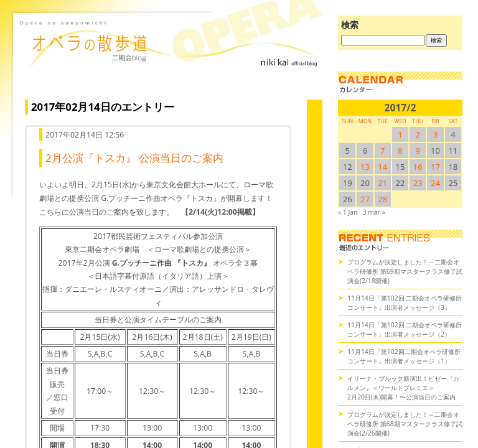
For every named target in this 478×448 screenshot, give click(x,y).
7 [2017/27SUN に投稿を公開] (382, 151)
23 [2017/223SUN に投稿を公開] (418, 183)
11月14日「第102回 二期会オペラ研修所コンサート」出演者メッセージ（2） (405, 329)
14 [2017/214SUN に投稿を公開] (382, 167)
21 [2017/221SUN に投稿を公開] (382, 183)
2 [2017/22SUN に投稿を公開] (418, 134)
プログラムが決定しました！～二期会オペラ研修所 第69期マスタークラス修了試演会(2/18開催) (405, 271)
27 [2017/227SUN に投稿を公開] (365, 199)
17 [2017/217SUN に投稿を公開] (435, 167)
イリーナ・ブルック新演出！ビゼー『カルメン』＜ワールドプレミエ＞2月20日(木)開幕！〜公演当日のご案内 (403, 388)
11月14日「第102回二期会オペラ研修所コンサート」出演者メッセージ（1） (404, 356)
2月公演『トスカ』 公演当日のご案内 (134, 158)
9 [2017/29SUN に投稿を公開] (418, 151)
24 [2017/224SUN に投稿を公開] (435, 183)
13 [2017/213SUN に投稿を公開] (365, 167)
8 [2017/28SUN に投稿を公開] (400, 151)
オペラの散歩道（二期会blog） (171, 59)
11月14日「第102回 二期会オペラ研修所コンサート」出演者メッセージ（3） (405, 303)
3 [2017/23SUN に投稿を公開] (435, 134)
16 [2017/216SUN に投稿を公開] (418, 167)
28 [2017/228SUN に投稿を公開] (382, 199)
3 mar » (374, 212)
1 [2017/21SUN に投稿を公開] (400, 134)
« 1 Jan (348, 212)
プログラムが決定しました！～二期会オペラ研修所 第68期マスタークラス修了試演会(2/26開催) (405, 424)
